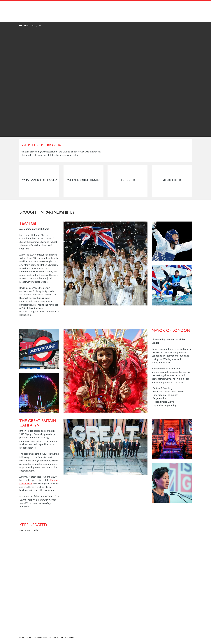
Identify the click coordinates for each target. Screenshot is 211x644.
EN (34, 25)
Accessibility (54, 637)
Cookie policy (42, 637)
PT (40, 25)
